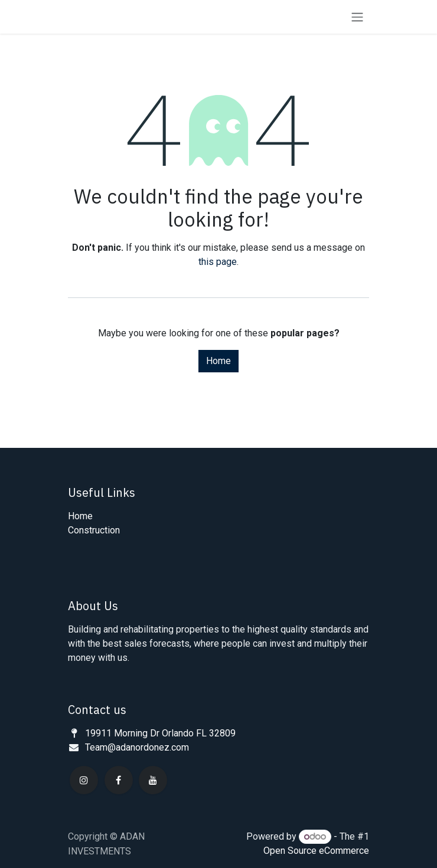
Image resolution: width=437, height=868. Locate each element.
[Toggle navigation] (357, 17)
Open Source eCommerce (316, 851)
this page (218, 262)
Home (218, 361)
